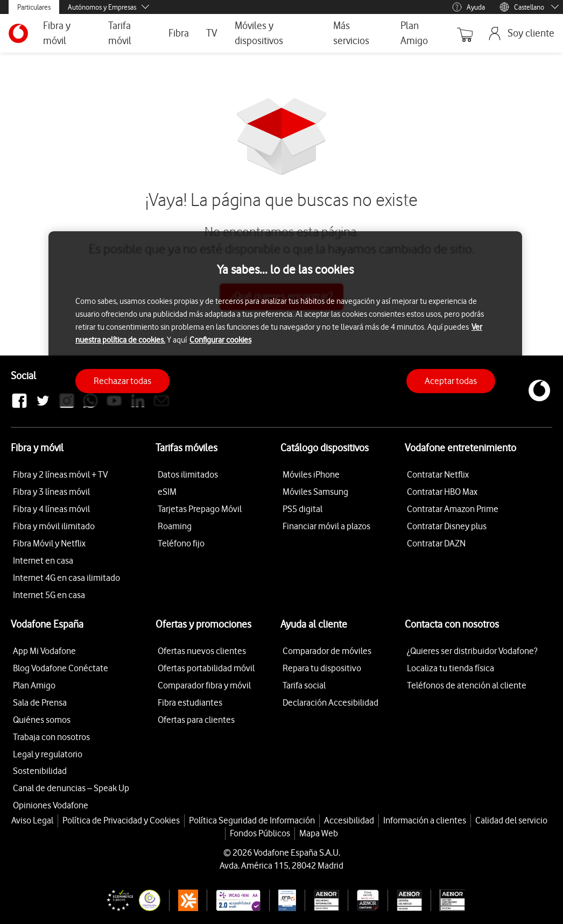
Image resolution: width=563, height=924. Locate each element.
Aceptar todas (451, 381)
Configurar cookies (220, 340)
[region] (285, 319)
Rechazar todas (122, 381)
